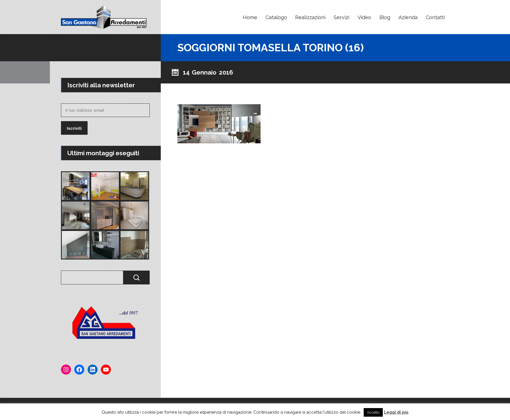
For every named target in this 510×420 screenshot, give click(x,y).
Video (364, 17)
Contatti (435, 17)
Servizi (341, 17)
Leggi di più (396, 412)
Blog (385, 17)
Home (250, 17)
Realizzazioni (310, 17)
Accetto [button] (373, 412)
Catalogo (276, 17)
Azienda (408, 17)
